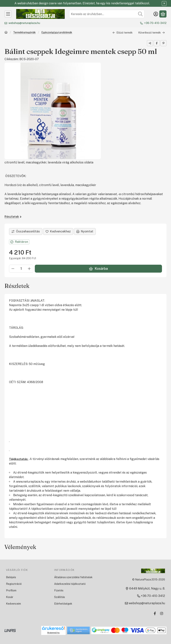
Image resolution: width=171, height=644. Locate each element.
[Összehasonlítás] (26, 232)
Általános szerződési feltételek (73, 577)
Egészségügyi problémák (57, 32)
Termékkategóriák (24, 32)
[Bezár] (164, 3)
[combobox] (107, 14)
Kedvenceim (13, 604)
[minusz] (13, 269)
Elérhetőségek (63, 604)
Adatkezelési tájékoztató (70, 584)
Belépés (11, 577)
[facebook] (157, 43)
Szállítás (60, 597)
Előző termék (123, 33)
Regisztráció (14, 584)
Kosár (10, 597)
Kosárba (98, 269)
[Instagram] (162, 613)
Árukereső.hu (53, 633)
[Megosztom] (150, 43)
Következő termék (152, 33)
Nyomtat (85, 231)
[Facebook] (155, 613)
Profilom (11, 590)
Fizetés (59, 590)
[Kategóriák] (8, 14)
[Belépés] (156, 14)
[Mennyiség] (21, 269)
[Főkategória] (6, 33)
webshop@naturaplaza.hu (24, 23)
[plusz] (29, 269)
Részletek (13, 217)
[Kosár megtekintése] (163, 14)
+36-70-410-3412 (155, 23)
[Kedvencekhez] (58, 232)
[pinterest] (163, 43)
